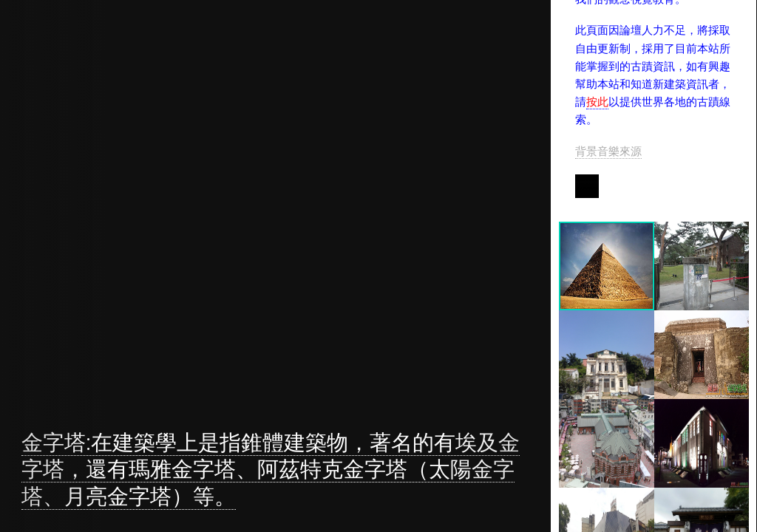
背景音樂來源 (609, 151)
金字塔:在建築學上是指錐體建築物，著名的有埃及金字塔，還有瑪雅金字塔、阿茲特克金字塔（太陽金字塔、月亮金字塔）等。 (271, 470)
